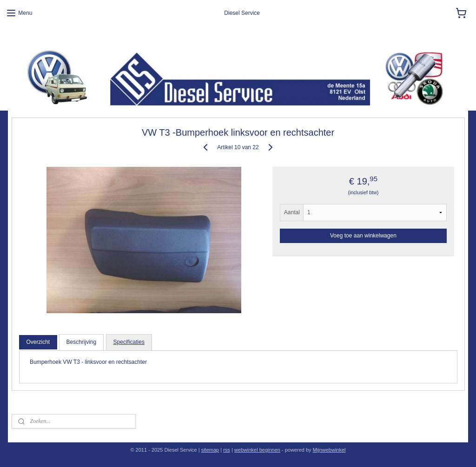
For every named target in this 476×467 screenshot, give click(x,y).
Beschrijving (82, 342)
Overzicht (38, 342)
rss (227, 450)
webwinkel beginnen (257, 450)
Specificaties (129, 342)
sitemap (210, 450)
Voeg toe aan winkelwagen (363, 236)
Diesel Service (26, 37)
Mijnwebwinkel (329, 450)
